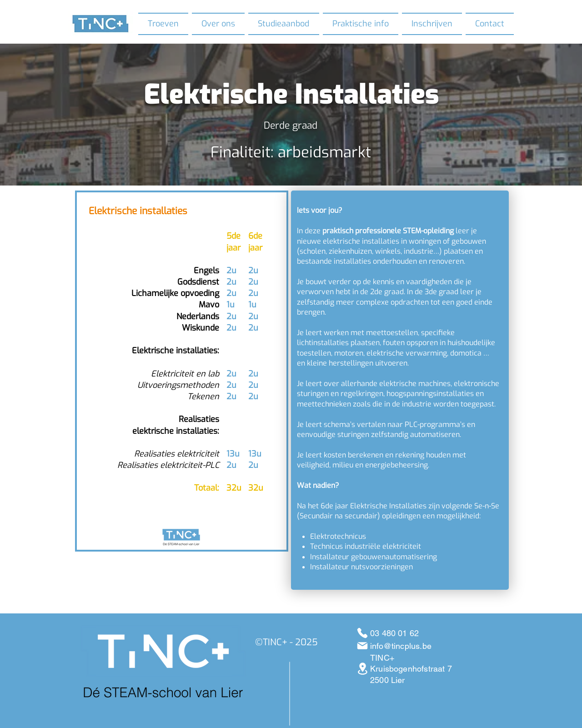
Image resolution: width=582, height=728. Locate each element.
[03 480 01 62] (362, 633)
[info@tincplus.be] (362, 646)
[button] (218, 24)
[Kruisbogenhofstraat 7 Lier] (362, 669)
